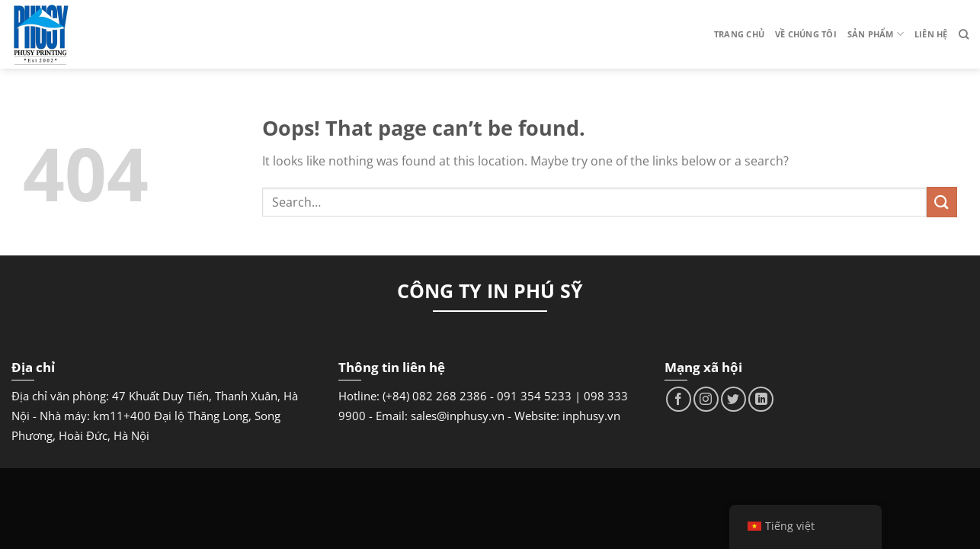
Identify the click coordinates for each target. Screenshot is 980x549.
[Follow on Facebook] (679, 399)
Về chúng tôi (806, 34)
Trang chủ (739, 34)
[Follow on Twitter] (733, 399)
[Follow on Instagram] (706, 399)
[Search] (964, 34)
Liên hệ (931, 34)
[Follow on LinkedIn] (761, 399)
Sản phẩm (876, 34)
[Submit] (942, 202)
